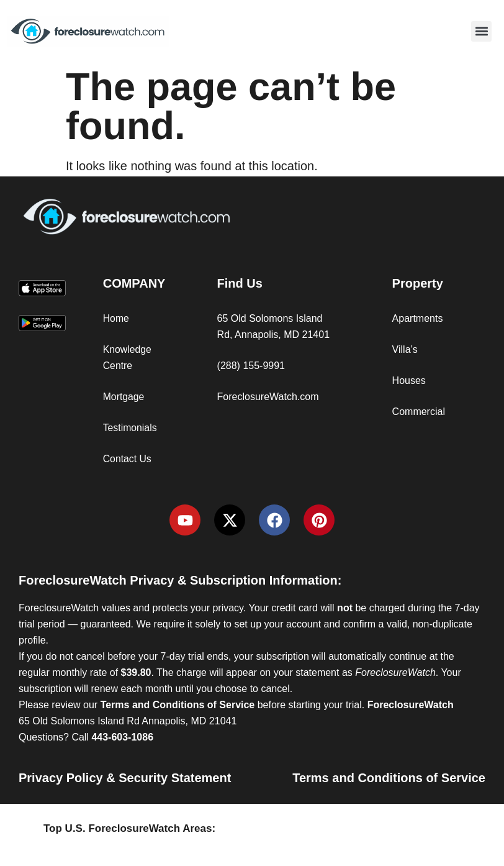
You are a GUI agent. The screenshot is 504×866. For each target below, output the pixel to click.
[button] (481, 31)
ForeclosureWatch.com (268, 397)
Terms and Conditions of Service (389, 778)
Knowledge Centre (128, 358)
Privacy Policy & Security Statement (125, 778)
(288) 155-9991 (251, 366)
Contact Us (128, 459)
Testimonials (130, 428)
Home (116, 318)
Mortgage (124, 397)
